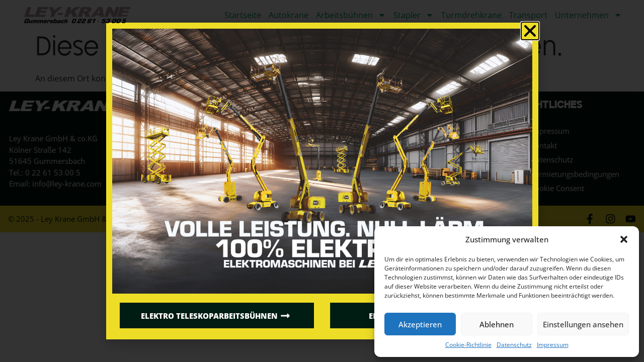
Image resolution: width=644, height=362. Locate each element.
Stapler (414, 15)
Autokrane (289, 15)
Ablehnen (497, 324)
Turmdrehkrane (471, 15)
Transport (528, 15)
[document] (322, 181)
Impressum (553, 345)
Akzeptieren (420, 324)
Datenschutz (514, 345)
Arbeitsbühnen (351, 15)
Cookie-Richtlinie (468, 345)
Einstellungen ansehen (583, 324)
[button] (624, 239)
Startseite (243, 15)
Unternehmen (588, 15)
